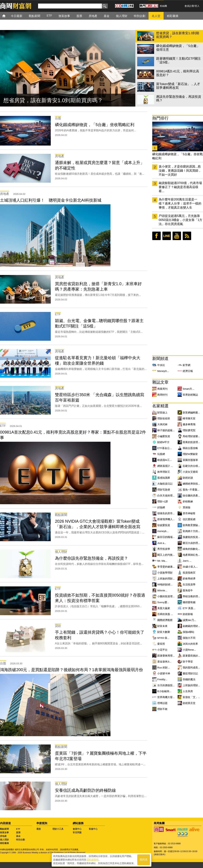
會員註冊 (189, 6)
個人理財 (4, 840)
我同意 (144, 860)
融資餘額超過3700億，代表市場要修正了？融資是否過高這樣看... (180, 187)
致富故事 (4, 833)
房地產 (3, 836)
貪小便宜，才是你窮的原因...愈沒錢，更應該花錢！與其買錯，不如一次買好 (180, 171)
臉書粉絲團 (156, 236)
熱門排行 (160, 118)
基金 (18, 836)
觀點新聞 (4, 829)
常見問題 (77, 833)
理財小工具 (58, 829)
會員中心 (77, 829)
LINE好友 (167, 236)
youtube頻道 (177, 236)
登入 (197, 6)
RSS (187, 236)
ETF (18, 829)
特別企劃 (20, 840)
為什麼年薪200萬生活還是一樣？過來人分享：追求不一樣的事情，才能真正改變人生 (180, 203)
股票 (18, 833)
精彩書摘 (4, 843)
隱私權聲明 (93, 860)
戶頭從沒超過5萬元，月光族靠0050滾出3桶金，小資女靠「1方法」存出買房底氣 (181, 220)
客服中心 (93, 829)
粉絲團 (163, 6)
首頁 (7, 16)
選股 (39, 829)
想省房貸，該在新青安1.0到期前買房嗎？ (53, 100)
